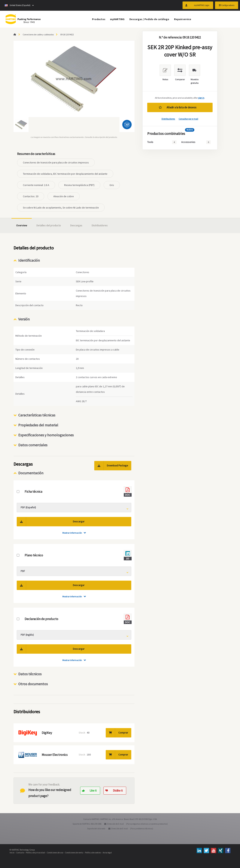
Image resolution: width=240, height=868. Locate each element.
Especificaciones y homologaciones (46, 435)
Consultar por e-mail (188, 119)
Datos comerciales (33, 445)
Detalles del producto (49, 225)
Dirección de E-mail (115, 824)
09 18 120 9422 (67, 34)
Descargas (76, 225)
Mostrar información (72, 533)
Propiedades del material (38, 425)
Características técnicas (37, 415)
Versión (24, 319)
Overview (22, 225)
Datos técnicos (30, 674)
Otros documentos (33, 684)
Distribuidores (168, 119)
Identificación (29, 260)
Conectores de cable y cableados (38, 34)
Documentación (31, 473)
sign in (201, 98)
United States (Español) (18, 6)
